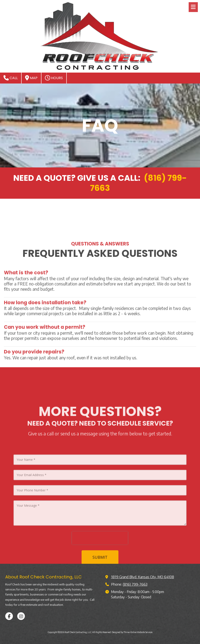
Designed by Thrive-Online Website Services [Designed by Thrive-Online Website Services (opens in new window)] (132, 632)
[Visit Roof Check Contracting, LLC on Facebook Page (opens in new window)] (9, 616)
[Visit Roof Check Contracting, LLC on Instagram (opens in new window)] (21, 616)
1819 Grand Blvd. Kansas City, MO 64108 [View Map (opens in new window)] (143, 577)
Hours (54, 78)
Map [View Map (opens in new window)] (31, 78)
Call (11, 78)
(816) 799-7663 (135, 584)
